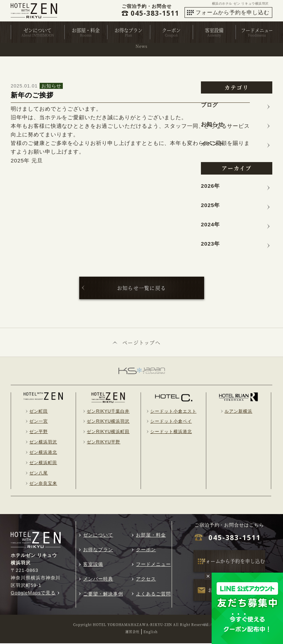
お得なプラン (128, 30)
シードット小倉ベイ (171, 422)
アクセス (146, 580)
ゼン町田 (39, 412)
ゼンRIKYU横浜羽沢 (108, 422)
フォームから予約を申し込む (233, 12)
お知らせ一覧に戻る (142, 288)
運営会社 (132, 632)
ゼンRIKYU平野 (103, 443)
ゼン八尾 (39, 474)
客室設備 (214, 30)
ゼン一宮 (39, 422)
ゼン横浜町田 (43, 463)
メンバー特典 (98, 580)
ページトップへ (142, 343)
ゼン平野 (39, 432)
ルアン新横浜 (238, 412)
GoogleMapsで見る (33, 593)
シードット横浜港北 (171, 432)
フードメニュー (257, 30)
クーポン (171, 30)
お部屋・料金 (86, 30)
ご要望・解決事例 (103, 595)
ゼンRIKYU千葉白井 (108, 412)
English (151, 632)
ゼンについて (37, 30)
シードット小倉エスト (173, 412)
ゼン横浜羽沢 (43, 443)
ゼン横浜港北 (43, 453)
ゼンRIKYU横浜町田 (108, 432)
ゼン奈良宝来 (43, 484)
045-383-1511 (235, 538)
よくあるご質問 (153, 595)
